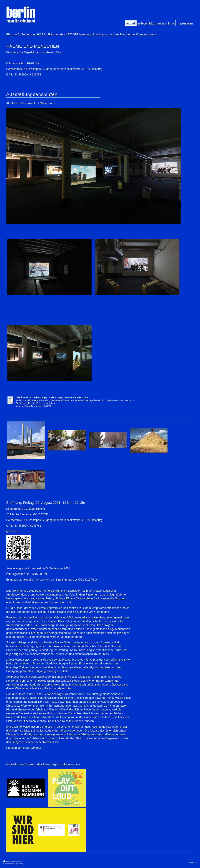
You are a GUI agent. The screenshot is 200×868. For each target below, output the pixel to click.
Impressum (19, 864)
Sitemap (19, 862)
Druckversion (9, 862)
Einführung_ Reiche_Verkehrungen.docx (35, 403)
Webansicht (193, 862)
